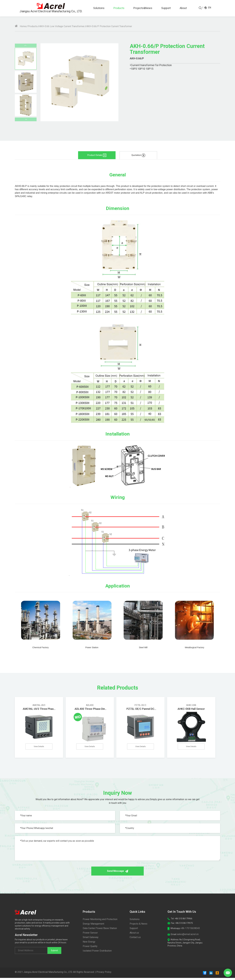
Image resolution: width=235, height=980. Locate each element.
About (183, 8)
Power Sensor (90, 935)
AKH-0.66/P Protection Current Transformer (109, 26)
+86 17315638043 (190, 930)
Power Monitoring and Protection (100, 921)
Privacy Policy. (104, 974)
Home (20, 26)
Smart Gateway (91, 939)
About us (134, 935)
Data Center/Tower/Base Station (100, 930)
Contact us (135, 939)
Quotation (138, 155)
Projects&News (143, 8)
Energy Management (93, 926)
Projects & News (138, 926)
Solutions (99, 8)
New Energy (89, 944)
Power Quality (90, 948)
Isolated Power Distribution (97, 953)
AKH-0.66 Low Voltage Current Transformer (62, 26)
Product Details (97, 155)
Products (119, 8)
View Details (39, 747)
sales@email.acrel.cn (188, 936)
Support (166, 8)
